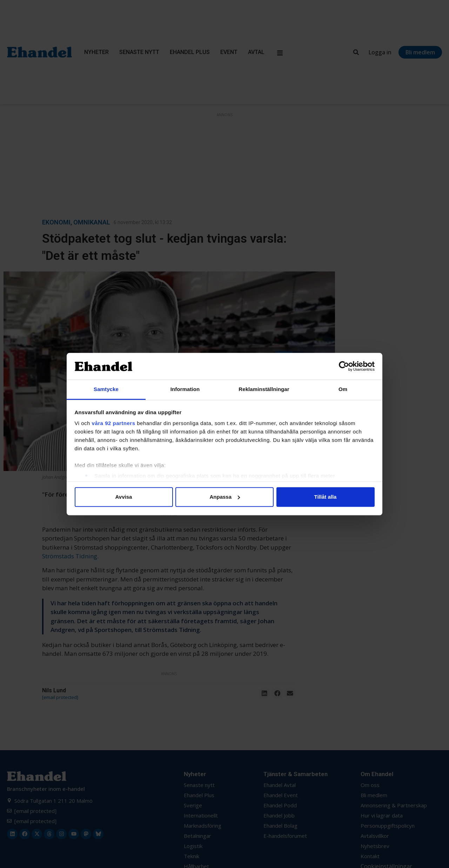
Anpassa (225, 497)
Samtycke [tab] (106, 389)
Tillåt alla (326, 497)
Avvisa (124, 497)
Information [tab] (185, 389)
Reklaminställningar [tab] (264, 389)
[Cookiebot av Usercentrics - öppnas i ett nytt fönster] (344, 366)
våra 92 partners (114, 423)
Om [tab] (343, 389)
